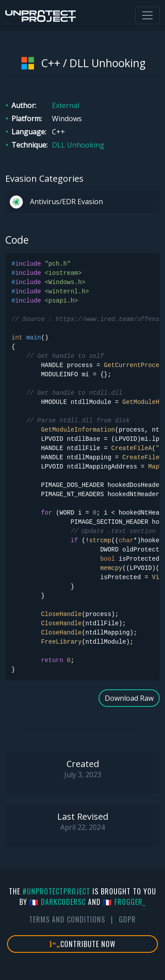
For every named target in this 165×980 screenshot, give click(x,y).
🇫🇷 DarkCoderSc (58, 902)
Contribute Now (82, 944)
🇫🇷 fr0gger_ (124, 902)
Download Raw (129, 698)
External (66, 105)
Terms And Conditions (67, 919)
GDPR (127, 919)
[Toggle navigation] (147, 15)
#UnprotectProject (56, 891)
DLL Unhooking (78, 145)
